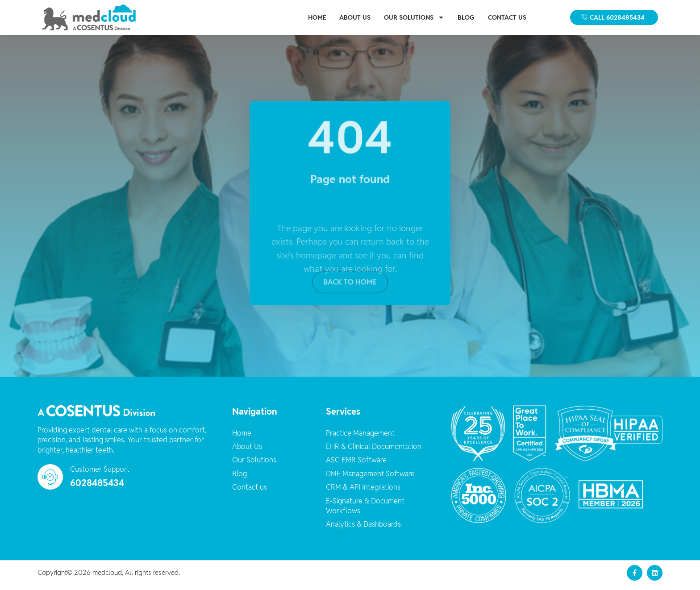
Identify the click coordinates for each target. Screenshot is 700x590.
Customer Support (100, 475)
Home (317, 17)
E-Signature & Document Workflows (365, 511)
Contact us (507, 17)
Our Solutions (414, 17)
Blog (466, 17)
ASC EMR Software (356, 465)
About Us (355, 17)
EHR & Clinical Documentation (374, 452)
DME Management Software (370, 479)
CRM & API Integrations (363, 492)
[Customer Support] (50, 482)
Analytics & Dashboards (363, 530)
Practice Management (360, 438)
